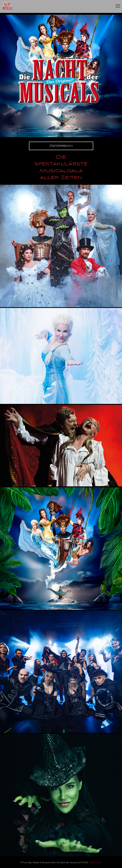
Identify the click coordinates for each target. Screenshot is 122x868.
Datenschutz (96, 862)
